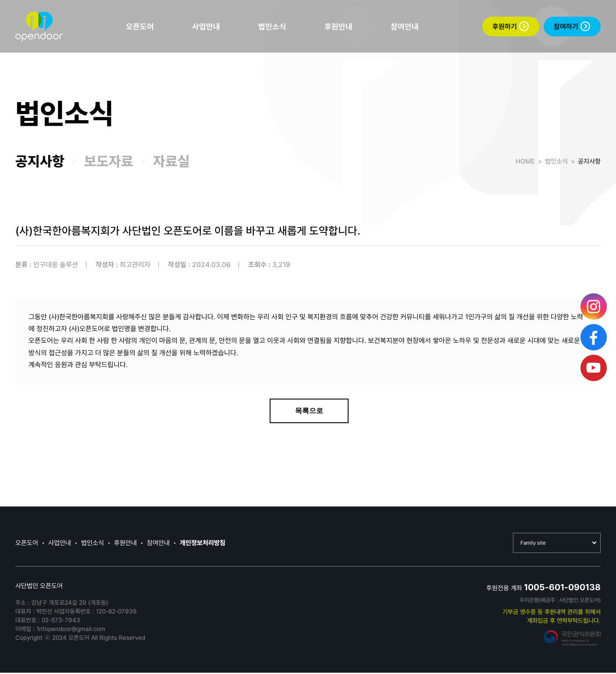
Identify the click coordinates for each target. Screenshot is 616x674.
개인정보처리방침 (203, 544)
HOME (525, 161)
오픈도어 (140, 27)
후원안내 (338, 27)
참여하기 (572, 26)
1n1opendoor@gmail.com (71, 630)
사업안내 (206, 27)
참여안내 (405, 27)
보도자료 (109, 161)
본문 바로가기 (0, 0)
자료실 (171, 161)
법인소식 (272, 27)
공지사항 (40, 161)
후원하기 (511, 26)
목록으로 (309, 411)
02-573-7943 (61, 621)
